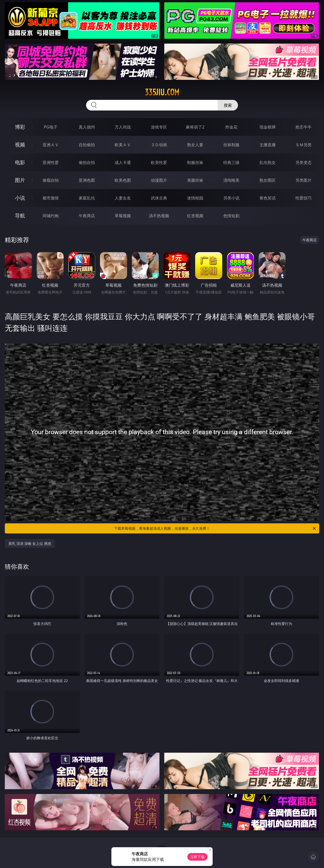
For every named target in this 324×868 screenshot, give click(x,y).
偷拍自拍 (87, 162)
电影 (20, 162)
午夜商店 (87, 216)
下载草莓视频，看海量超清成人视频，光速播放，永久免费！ (215, 528)
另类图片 (303, 180)
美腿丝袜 (195, 180)
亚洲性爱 (51, 162)
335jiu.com (162, 92)
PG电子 (50, 127)
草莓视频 (123, 216)
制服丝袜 (195, 162)
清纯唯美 (231, 180)
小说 (20, 198)
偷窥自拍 (51, 180)
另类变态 (303, 162)
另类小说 (231, 198)
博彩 (20, 127)
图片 (20, 180)
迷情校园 (195, 198)
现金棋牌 (268, 127)
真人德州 (87, 127)
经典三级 (231, 162)
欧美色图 (123, 180)
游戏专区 (159, 127)
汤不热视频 (159, 216)
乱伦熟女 (268, 162)
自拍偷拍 (87, 145)
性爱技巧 (303, 198)
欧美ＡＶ (123, 145)
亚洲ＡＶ (51, 145)
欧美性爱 (159, 162)
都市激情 (51, 198)
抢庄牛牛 (303, 127)
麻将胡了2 (195, 127)
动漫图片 (159, 180)
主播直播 (268, 145)
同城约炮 (51, 216)
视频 (20, 145)
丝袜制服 (231, 145)
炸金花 (231, 127)
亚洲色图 (87, 180)
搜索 (228, 105)
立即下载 (197, 857)
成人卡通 (123, 162)
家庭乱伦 (87, 198)
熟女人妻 (195, 145)
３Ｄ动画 (159, 145)
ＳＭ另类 (303, 145)
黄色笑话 (268, 198)
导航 (20, 216)
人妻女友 (123, 198)
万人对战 (123, 127)
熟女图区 (268, 180)
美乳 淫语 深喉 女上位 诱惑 (30, 543)
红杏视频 (195, 216)
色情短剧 (231, 216)
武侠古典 (159, 198)
